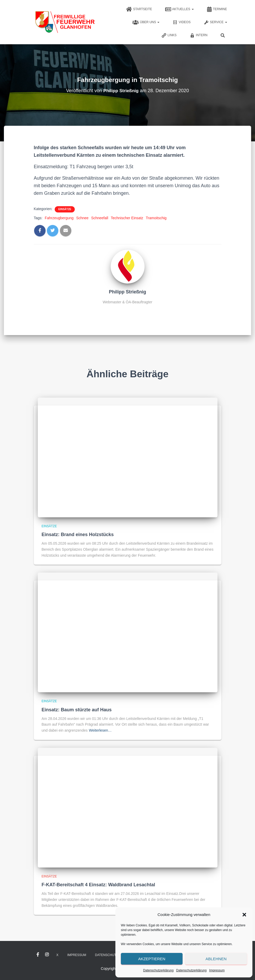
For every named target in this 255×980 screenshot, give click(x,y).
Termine (217, 9)
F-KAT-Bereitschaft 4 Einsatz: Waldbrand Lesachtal (98, 885)
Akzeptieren (152, 959)
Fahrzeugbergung (59, 218)
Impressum (217, 970)
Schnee (82, 218)
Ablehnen (216, 959)
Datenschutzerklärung (158, 970)
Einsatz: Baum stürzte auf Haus (77, 710)
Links (169, 35)
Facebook (38, 955)
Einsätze (65, 209)
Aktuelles (179, 9)
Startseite (139, 9)
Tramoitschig (156, 218)
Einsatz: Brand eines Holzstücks (78, 535)
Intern (199, 35)
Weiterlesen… (100, 730)
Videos (181, 22)
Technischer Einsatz (127, 218)
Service (215, 22)
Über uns (146, 22)
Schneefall (100, 218)
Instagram (47, 955)
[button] (244, 915)
